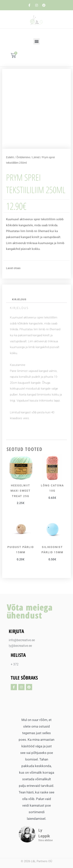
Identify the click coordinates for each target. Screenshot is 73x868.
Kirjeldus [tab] (19, 299)
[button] (36, 41)
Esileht (10, 157)
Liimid (36, 157)
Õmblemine (23, 157)
